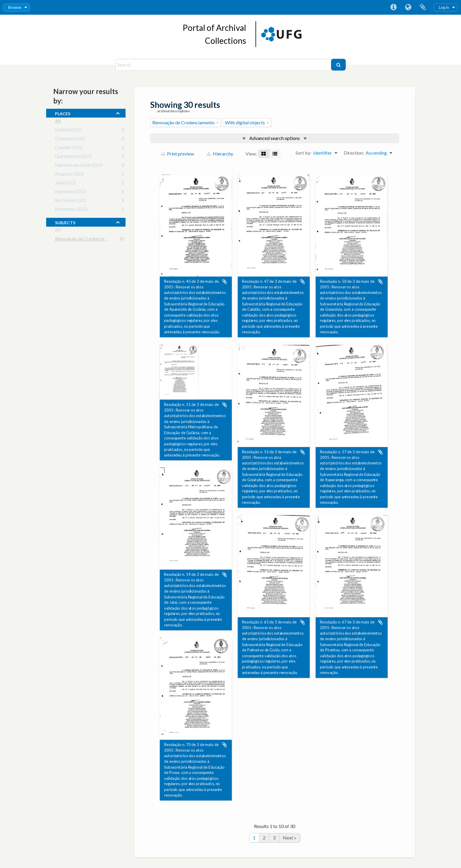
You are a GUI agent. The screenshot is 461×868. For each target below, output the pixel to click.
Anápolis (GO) (69, 175)
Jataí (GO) (65, 184)
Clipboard (423, 7)
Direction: (354, 153)
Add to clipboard (225, 282)
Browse (15, 7)
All (58, 122)
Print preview (178, 154)
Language (408, 7)
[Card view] (264, 154)
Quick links (393, 7)
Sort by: (303, 153)
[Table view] (275, 154)
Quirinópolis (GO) (73, 157)
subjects (65, 222)
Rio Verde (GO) (70, 201)
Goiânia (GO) (68, 131)
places (63, 113)
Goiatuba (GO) (70, 139)
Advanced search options (275, 138)
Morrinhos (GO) (71, 210)
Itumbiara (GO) (71, 192)
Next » (290, 838)
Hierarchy (220, 154)
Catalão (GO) (69, 148)
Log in (444, 7)
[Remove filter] (218, 123)
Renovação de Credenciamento (86, 240)
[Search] (224, 65)
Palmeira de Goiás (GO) (79, 166)
